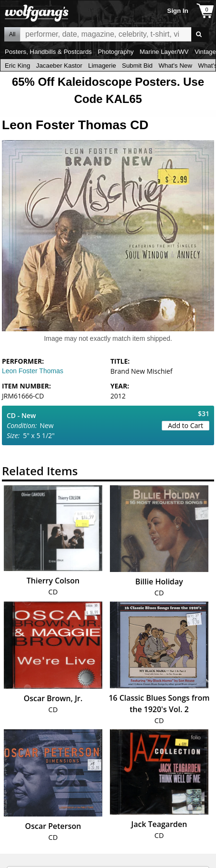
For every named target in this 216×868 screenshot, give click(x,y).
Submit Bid (137, 66)
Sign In (177, 11)
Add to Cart (186, 425)
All (12, 34)
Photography (116, 52)
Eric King (17, 66)
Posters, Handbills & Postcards (48, 52)
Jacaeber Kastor (59, 66)
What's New (175, 66)
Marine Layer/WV (164, 52)
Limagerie (102, 66)
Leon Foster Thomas (33, 371)
